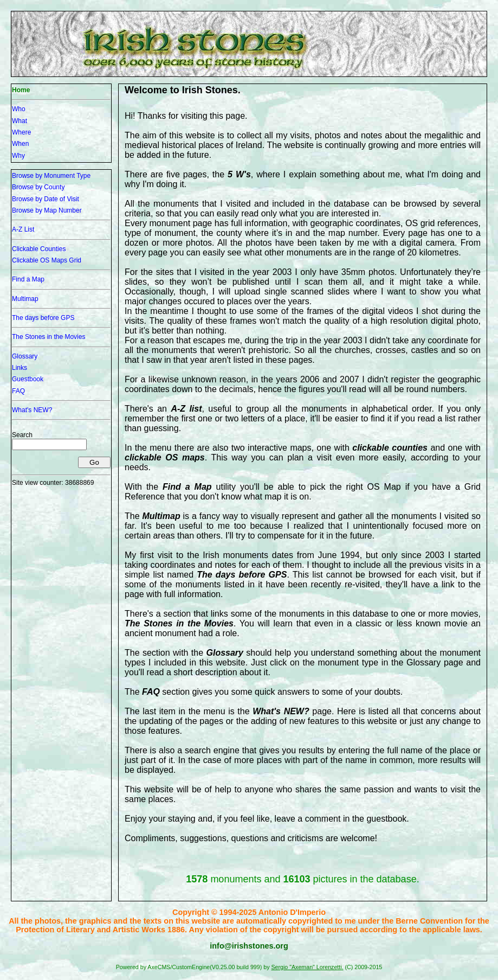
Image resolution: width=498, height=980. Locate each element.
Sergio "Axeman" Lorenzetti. (307, 967)
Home (21, 90)
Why (18, 156)
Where (21, 132)
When (20, 144)
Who (19, 109)
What (20, 121)
